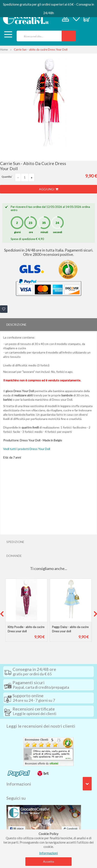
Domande (14, 556)
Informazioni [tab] (19, 784)
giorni (17, 232)
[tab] (48, 325)
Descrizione (16, 325)
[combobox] (38, 36)
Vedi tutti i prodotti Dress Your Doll (27, 449)
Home (4, 49)
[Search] (69, 36)
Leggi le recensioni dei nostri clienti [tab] (41, 726)
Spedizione (15, 542)
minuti (44, 232)
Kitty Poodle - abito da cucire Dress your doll (26, 629)
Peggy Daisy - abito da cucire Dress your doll (70, 629)
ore (31, 232)
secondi (57, 232)
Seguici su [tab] (16, 798)
